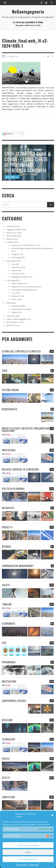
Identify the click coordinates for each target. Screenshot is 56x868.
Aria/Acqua (16, 267)
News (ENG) (11, 236)
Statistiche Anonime (28, 845)
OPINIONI (11, 226)
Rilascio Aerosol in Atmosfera (24, 287)
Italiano (8, 134)
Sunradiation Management (23, 290)
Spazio (14, 299)
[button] (52, 815)
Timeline (10, 242)
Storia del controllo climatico (23, 245)
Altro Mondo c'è (13, 322)
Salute (14, 312)
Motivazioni (11, 261)
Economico (16, 274)
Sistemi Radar (17, 283)
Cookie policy (21, 865)
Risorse (15, 270)
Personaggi (16, 257)
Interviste (10, 239)
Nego (28, 852)
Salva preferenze (28, 859)
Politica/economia (19, 309)
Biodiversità (16, 306)
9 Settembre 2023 (12, 56)
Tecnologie (11, 280)
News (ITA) (11, 233)
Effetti (9, 303)
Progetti (15, 254)
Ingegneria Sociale (14, 229)
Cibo (13, 264)
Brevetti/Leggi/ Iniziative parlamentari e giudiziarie (32, 248)
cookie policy (34, 865)
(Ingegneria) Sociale (20, 277)
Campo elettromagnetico (17, 319)
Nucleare (15, 296)
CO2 (13, 293)
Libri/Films (11, 316)
